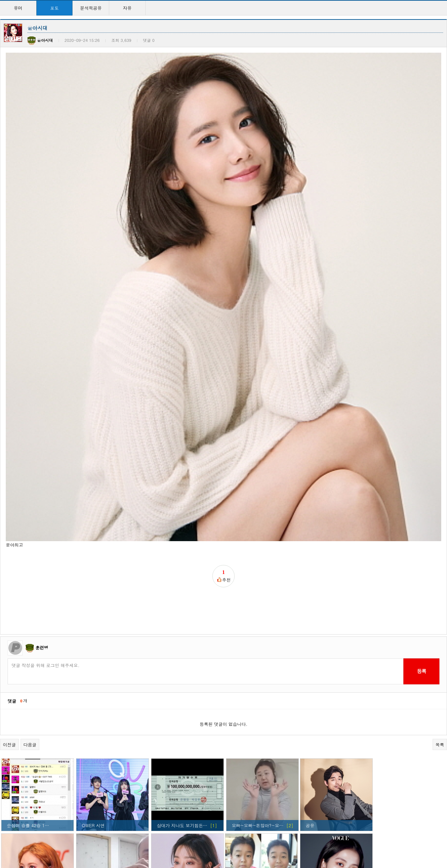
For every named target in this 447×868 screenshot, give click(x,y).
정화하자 (314, 667)
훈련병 (42, 339)
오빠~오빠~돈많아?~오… (258, 517)
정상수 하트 (93, 592)
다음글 (30, 436)
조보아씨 (165, 592)
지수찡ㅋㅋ (167, 742)
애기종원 (239, 592)
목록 (440, 436)
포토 (54, 8)
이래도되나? (318, 742)
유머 (18, 8)
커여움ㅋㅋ (92, 742)
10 (264, 839)
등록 (421, 363)
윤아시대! (165, 667)
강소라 (13, 667)
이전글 (9, 436)
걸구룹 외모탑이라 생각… (256, 742)
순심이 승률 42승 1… (28, 517)
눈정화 (312, 592)
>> (287, 839)
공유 (310, 517)
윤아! (236, 667)
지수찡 (13, 742)
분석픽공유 (91, 8)
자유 (127, 8)
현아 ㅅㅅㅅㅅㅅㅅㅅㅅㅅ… (183, 817)
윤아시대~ (242, 817)
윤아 (86, 817)
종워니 (88, 667)
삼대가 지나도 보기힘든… (182, 517)
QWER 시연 (93, 517)
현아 (11, 592)
